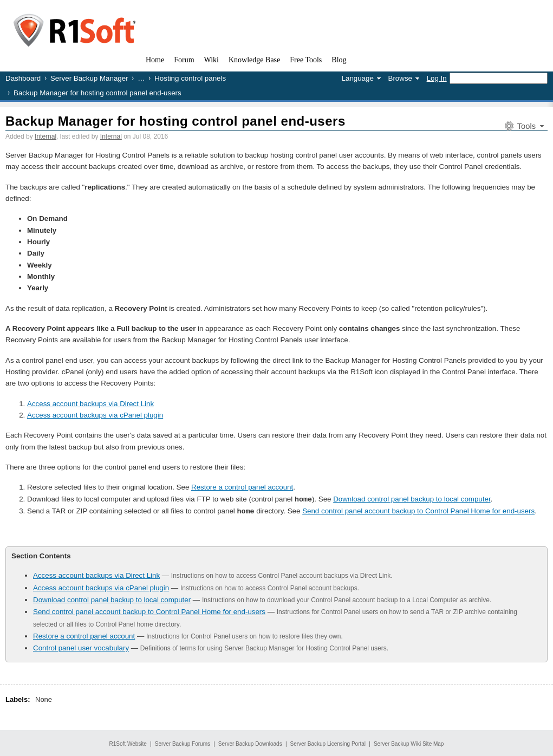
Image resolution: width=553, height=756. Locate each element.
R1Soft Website (128, 743)
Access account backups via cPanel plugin (95, 415)
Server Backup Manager (89, 78)
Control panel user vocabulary (81, 647)
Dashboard (23, 78)
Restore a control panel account (242, 487)
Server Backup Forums (183, 743)
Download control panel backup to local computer (412, 499)
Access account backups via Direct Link (90, 404)
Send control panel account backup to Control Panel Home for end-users (418, 510)
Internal (45, 136)
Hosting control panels (190, 78)
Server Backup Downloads (250, 743)
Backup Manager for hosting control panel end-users (175, 121)
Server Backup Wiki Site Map (409, 743)
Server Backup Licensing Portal (328, 743)
